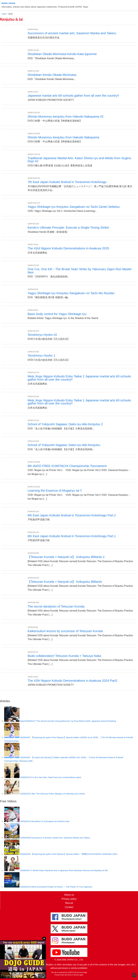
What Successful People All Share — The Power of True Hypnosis (56, 887)
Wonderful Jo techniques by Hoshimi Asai (45, 821)
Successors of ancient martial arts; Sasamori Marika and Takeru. (72, 33)
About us (69, 895)
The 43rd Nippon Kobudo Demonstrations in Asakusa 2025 (68, 248)
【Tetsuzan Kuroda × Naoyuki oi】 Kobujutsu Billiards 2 (66, 557)
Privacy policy (69, 899)
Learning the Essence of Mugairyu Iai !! (55, 491)
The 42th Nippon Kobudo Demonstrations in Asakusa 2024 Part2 (72, 681)
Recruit (69, 903)
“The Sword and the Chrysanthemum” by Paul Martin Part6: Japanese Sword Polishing (68, 721)
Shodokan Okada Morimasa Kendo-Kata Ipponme (62, 54)
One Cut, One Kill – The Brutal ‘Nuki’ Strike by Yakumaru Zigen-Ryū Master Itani (80, 271)
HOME (4, 14)
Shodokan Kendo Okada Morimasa (52, 75)
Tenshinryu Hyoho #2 (42, 335)
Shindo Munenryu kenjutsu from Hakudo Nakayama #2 (66, 117)
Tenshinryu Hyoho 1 (41, 356)
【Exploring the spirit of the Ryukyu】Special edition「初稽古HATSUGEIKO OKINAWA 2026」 (70, 854)
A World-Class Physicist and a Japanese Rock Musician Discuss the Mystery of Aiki (64, 870)
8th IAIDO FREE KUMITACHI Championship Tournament (67, 466)
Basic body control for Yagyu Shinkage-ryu (57, 314)
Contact (69, 907)
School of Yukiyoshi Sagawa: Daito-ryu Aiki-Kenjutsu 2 (65, 424)
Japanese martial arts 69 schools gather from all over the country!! (73, 96)
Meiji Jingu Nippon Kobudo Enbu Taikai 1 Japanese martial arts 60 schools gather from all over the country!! (79, 402)
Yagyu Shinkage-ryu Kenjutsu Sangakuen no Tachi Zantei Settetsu (74, 207)
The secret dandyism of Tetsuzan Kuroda (56, 606)
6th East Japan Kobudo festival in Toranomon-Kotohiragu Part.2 (72, 515)
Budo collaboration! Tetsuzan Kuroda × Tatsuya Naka (64, 656)
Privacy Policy (59, 975)
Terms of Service (73, 975)
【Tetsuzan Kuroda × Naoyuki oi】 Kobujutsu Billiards (65, 582)
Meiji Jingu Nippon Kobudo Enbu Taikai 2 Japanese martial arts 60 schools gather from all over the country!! (79, 378)
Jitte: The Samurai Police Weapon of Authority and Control (53, 794)
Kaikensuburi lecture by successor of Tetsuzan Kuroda (65, 631)
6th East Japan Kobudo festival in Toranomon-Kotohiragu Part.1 (72, 536)
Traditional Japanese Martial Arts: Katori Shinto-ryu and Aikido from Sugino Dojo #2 (79, 160)
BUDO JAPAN (8, 3)
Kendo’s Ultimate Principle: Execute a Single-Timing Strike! (68, 228)
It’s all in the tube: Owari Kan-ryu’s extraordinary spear (51, 777)
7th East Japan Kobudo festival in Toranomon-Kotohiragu (67, 182)
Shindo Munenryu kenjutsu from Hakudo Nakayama (63, 137)
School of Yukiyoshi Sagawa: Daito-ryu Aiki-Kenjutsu (64, 445)
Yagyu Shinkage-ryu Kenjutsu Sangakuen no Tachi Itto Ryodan (71, 293)
